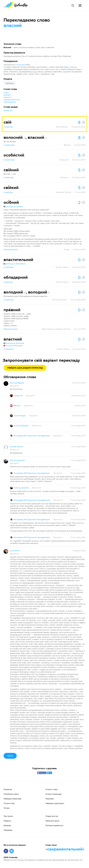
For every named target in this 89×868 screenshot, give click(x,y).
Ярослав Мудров (17, 383)
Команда (7, 825)
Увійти (10, 756)
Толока (6, 808)
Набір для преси (52, 821)
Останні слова (51, 789)
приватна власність (12, 100)
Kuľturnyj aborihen (59, 300)
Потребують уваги (11, 794)
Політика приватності (54, 825)
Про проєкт (8, 816)
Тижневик (50, 799)
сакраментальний (65, 849)
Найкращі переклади (12, 799)
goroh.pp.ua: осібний (13, 206)
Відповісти (14, 386)
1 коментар (8, 127)
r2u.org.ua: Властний (13, 345)
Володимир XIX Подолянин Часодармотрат (32, 436)
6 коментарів (9, 160)
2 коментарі (9, 300)
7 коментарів (9, 145)
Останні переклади (53, 794)
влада (6, 93)
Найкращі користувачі (55, 803)
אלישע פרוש (15, 551)
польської (21, 65)
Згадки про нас (52, 816)
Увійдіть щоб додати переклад (25, 368)
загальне (10, 83)
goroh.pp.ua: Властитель (15, 264)
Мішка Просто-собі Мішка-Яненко (56, 329)
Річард (67, 249)
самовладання (10, 102)
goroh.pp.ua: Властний (14, 343)
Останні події (9, 803)
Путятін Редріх (20, 416)
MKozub (67, 145)
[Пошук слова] (73, 5)
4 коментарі (9, 177)
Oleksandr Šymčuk (64, 192)
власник (7, 95)
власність (8, 97)
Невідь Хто (8, 110)
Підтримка (8, 830)
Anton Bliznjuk (62, 127)
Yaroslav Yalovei (62, 267)
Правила (7, 821)
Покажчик (8, 789)
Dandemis (64, 177)
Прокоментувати (11, 249)
